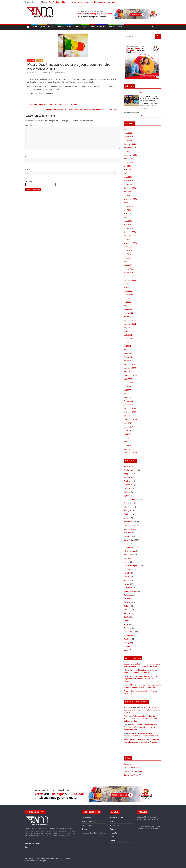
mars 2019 (128, 442)
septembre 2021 (130, 331)
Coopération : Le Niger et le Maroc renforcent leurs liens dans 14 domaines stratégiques (84, 2)
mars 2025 (128, 177)
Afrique (42, 27)
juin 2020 (127, 387)
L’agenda (113, 829)
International (129, 555)
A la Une (31, 60)
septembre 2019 (130, 420)
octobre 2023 (129, 240)
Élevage (127, 511)
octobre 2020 (129, 372)
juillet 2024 (128, 207)
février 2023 (129, 269)
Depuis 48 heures (116, 818)
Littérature (128, 569)
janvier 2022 (128, 317)
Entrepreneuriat (130, 525)
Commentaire (31, 125)
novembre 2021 (130, 324)
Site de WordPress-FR (132, 775)
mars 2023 (128, 265)
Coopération (129, 485)
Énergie (127, 518)
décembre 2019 (130, 409)
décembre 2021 (130, 320)
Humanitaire (129, 547)
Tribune (120, 27)
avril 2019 (128, 438)
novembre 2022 (130, 280)
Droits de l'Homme (131, 500)
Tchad (34, 27)
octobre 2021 (129, 328)
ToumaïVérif (129, 636)
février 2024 (129, 225)
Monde (51, 27)
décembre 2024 (130, 188)
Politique (127, 595)
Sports (77, 27)
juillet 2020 (128, 383)
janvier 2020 (128, 405)
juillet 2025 (128, 162)
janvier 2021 (128, 361)
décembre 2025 (130, 144)
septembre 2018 (130, 453)
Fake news (128, 533)
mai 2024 (127, 214)
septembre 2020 (130, 376)
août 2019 (128, 423)
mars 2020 (128, 398)
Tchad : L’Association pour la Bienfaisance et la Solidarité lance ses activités (142, 710)
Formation (128, 536)
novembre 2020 (130, 368)
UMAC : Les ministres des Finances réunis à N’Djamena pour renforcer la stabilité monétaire (140, 679)
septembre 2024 (130, 199)
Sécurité (127, 613)
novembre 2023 (130, 236)
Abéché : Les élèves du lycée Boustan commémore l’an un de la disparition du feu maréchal (142, 719)
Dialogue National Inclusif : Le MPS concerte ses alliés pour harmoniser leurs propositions (83, 110)
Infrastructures (130, 551)
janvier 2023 (128, 273)
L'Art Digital (42, 861)
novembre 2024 (130, 192)
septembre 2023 (130, 243)
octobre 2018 (129, 449)
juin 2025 (127, 166)
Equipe (28, 847)
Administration (130, 470)
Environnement (130, 529)
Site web (29, 182)
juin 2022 (127, 298)
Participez (114, 837)
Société (127, 617)
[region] (117, 14)
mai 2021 (127, 346)
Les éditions (114, 825)
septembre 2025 (130, 155)
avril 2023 (128, 262)
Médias (127, 577)
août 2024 (128, 203)
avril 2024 (128, 218)
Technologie (102, 27)
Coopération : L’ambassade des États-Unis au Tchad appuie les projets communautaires (140, 727)
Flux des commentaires (133, 771)
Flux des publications (132, 768)
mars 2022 (128, 309)
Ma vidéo (127, 573)
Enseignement (129, 522)
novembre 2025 (130, 148)
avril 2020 (128, 394)
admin (45, 73)
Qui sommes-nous (33, 843)
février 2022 (129, 313)
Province (127, 602)
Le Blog (113, 822)
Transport (128, 643)
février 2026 (129, 137)
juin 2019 (127, 431)
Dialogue (127, 492)
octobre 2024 (129, 195)
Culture (69, 27)
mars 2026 (128, 133)
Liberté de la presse (132, 566)
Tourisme (127, 639)
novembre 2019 (130, 412)
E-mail (29, 169)
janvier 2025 (128, 184)
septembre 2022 (130, 287)
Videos (126, 650)
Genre (126, 544)
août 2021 (128, 335)
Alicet (126, 716)
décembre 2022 (130, 276)
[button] (117, 14)
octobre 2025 (129, 151)
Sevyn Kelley (129, 740)
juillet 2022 (128, 295)
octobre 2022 (129, 284)
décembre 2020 (130, 364)
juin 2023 (127, 254)
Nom (28, 156)
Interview (127, 558)
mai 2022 (127, 302)
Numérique (128, 588)
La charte (113, 833)
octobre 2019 (129, 416)
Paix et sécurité (130, 591)
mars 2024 (128, 221)
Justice (127, 562)
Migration (128, 580)
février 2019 (129, 445)
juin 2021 (127, 342)
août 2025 (128, 159)
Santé (85, 27)
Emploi (112, 27)
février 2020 (129, 401)
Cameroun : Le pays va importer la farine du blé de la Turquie (52, 105)
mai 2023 (127, 258)
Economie (60, 27)
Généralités (128, 540)
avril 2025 (128, 173)
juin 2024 (127, 210)
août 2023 (128, 247)
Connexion (128, 764)
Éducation (128, 507)
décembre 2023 (130, 232)
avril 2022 (128, 306)
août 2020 (128, 379)
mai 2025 (127, 170)
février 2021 (129, 357)
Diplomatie (128, 496)
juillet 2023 (128, 251)
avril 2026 (128, 129)
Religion (127, 606)
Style (92, 27)
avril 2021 (128, 350)
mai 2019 (127, 434)
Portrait (127, 599)
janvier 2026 (128, 140)
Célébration (128, 481)
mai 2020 (127, 390)
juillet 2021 (128, 339)
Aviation (127, 478)
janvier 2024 (128, 229)
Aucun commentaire (57, 73)
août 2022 (128, 291)
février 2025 (129, 181)
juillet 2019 (128, 427)
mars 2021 (128, 353)
